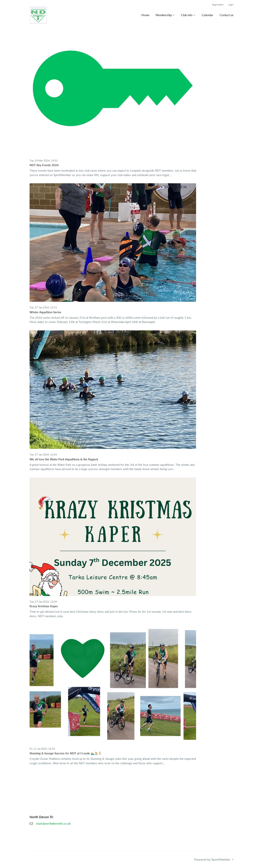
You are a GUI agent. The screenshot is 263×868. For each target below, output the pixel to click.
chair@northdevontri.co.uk (53, 823)
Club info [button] (187, 15)
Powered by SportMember (212, 859)
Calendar (208, 15)
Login (231, 5)
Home (145, 15)
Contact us (227, 15)
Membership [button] (164, 15)
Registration (218, 5)
